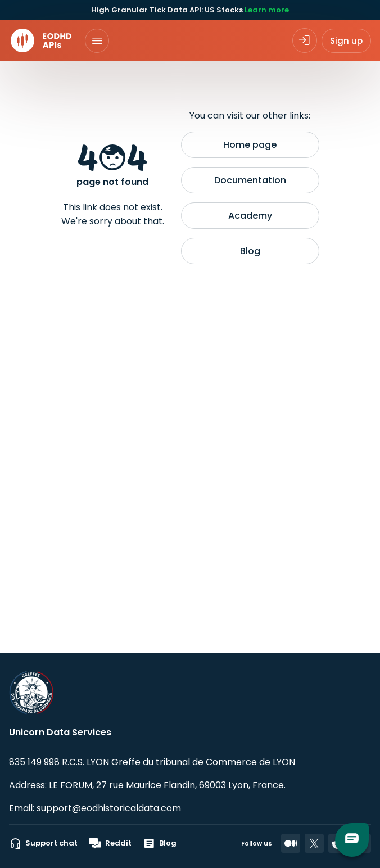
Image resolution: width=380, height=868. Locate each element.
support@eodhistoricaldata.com (109, 808)
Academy (250, 216)
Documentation (250, 180)
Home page (250, 145)
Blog (250, 251)
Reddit (110, 843)
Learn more (267, 10)
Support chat (43, 843)
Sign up (346, 41)
